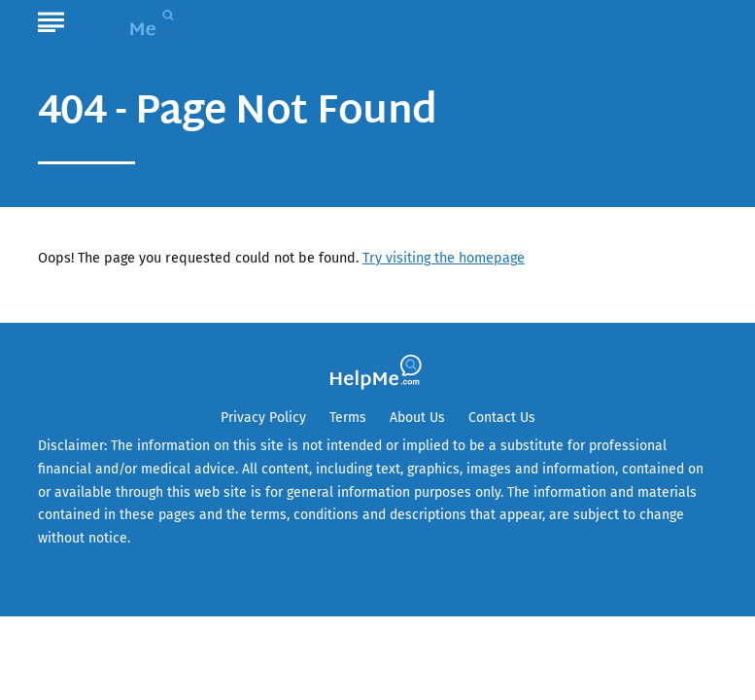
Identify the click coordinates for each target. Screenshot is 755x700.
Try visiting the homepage (444, 258)
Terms (348, 418)
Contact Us (502, 418)
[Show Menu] (51, 18)
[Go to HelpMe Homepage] (135, 21)
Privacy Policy (263, 418)
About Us (417, 418)
